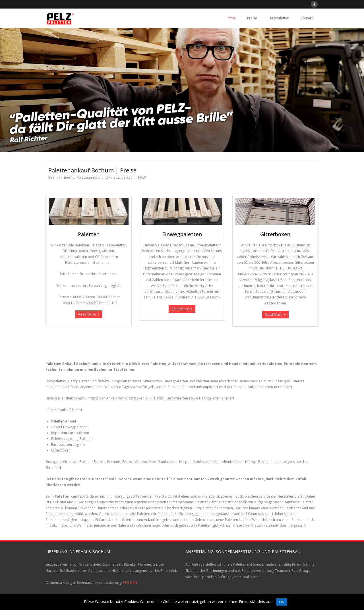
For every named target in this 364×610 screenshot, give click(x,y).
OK (282, 602)
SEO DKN (130, 583)
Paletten (58, 421)
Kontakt (307, 18)
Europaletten (279, 18)
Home (231, 18)
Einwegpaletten (75, 427)
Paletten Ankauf (60, 364)
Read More (87, 314)
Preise (252, 18)
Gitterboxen (61, 450)
